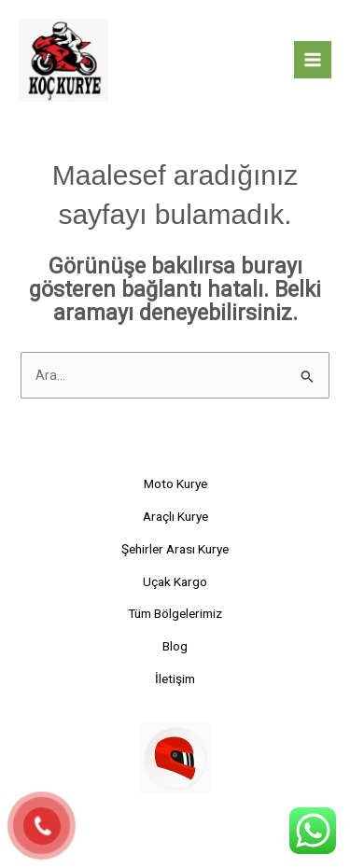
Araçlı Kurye (175, 516)
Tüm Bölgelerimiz (175, 613)
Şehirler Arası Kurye (175, 549)
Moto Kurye (175, 483)
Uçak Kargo (175, 581)
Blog (175, 646)
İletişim (175, 679)
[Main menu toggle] (313, 60)
